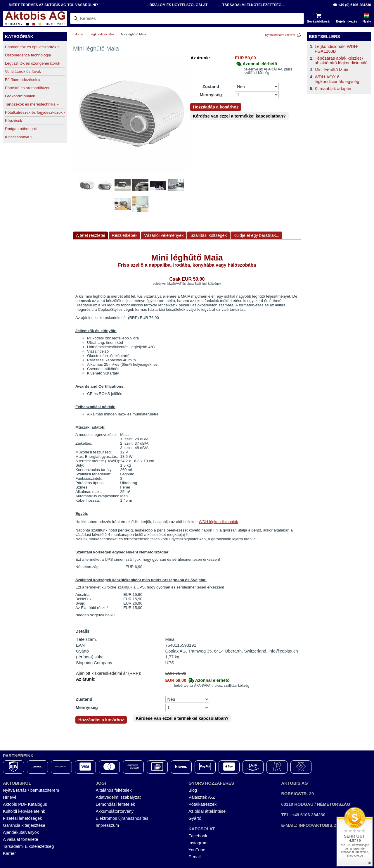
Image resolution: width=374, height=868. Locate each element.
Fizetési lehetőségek (22, 818)
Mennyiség (211, 95)
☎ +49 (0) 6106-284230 (352, 5)
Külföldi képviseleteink (24, 811)
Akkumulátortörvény (115, 811)
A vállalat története (21, 839)
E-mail (195, 857)
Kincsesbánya (19, 137)
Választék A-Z (202, 797)
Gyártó (195, 818)
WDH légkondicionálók (218, 522)
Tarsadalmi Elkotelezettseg (28, 846)
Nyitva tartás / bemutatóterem (31, 790)
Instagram (198, 843)
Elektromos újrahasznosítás (122, 818)
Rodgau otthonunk (21, 129)
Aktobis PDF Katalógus (25, 804)
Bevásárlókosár (319, 21)
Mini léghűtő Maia (331, 70)
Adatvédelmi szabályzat (118, 797)
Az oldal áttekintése (207, 811)
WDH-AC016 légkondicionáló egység (337, 79)
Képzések (14, 121)
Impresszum (108, 825)
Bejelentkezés (347, 21)
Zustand (211, 87)
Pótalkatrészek (202, 804)
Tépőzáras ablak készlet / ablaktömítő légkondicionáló (341, 61)
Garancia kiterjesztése (24, 825)
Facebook (198, 836)
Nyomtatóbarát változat (280, 35)
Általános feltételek (114, 790)
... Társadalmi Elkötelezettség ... (252, 5)
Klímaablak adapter (333, 89)
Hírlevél (10, 797)
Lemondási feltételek (115, 804)
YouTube (197, 850)
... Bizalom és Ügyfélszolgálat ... (178, 5)
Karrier (9, 853)
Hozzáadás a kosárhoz (216, 107)
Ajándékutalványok (21, 832)
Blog (193, 790)
